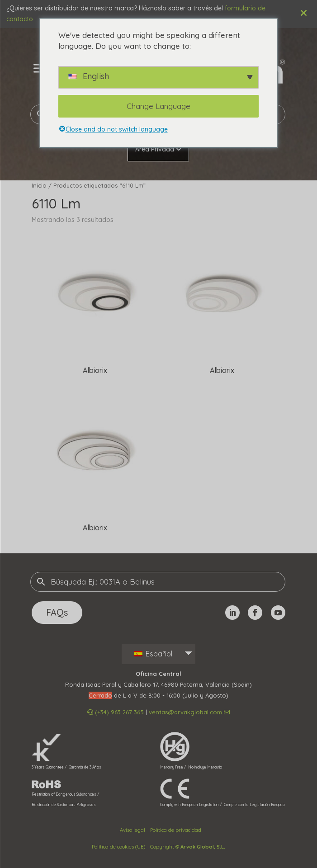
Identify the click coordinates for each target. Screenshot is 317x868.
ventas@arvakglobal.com (189, 712)
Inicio (39, 185)
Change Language (158, 106)
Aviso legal (132, 830)
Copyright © (188, 847)
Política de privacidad (176, 830)
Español (153, 654)
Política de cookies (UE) (118, 847)
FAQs (57, 612)
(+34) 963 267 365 (116, 712)
